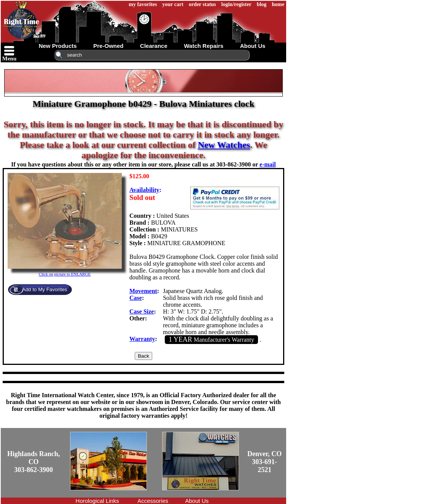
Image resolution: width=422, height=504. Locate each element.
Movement (143, 291)
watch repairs (204, 46)
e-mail (268, 164)
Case (136, 298)
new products (58, 46)
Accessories (153, 501)
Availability (144, 190)
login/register (236, 4)
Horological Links (97, 501)
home (278, 4)
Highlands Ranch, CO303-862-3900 (33, 462)
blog (262, 4)
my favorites (143, 4)
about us (253, 46)
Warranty (142, 339)
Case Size (142, 311)
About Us (197, 501)
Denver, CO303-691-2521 (264, 462)
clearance (154, 46)
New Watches (224, 145)
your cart (173, 4)
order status (202, 4)
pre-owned (108, 46)
